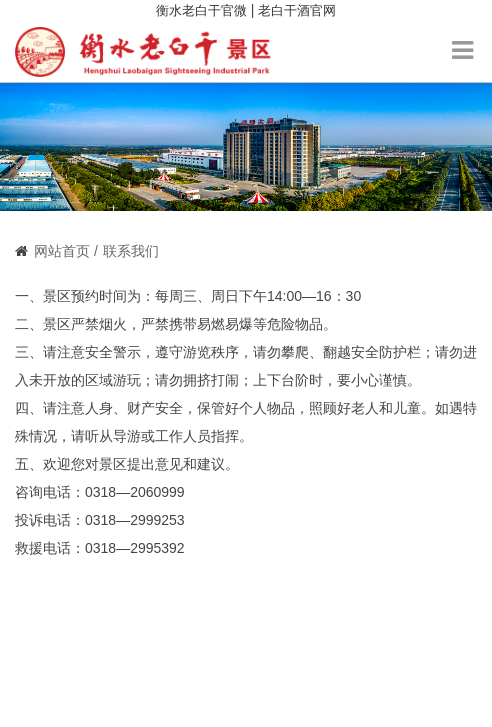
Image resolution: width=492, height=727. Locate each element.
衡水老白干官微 (201, 10)
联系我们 (131, 251)
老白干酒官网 (297, 10)
